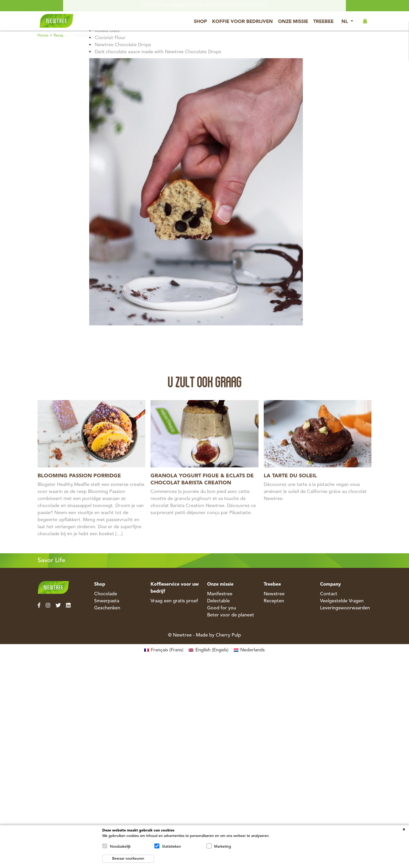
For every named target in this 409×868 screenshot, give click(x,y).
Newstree (274, 594)
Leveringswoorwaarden (345, 608)
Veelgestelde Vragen (342, 601)
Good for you (222, 608)
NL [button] (345, 22)
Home (43, 36)
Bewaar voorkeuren (128, 859)
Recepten (62, 36)
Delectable (218, 601)
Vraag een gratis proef (174, 601)
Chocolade (106, 594)
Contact (329, 594)
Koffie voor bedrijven (242, 22)
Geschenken (107, 608)
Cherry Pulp (228, 635)
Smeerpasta (107, 601)
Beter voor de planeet (231, 615)
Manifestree (220, 594)
